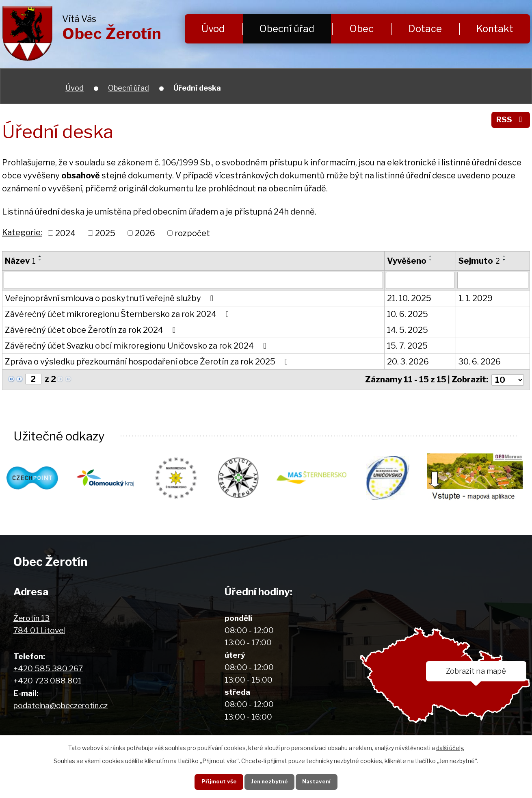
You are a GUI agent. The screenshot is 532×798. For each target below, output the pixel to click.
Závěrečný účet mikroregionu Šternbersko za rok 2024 (119, 314)
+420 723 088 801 (48, 681)
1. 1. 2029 (476, 298)
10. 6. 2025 (408, 314)
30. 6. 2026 (480, 362)
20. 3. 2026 (408, 362)
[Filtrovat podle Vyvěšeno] (420, 280)
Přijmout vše (217, 781)
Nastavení (318, 781)
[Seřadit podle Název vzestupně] (40, 256)
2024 (65, 233)
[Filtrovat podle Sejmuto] (493, 280)
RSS (510, 120)
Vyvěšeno (407, 261)
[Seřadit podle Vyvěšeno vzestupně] (431, 256)
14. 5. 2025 (408, 330)
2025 (105, 233)
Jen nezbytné (269, 781)
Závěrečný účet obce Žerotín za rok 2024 (92, 330)
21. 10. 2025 (409, 298)
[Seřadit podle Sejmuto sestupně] (504, 260)
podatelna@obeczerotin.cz (61, 706)
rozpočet (192, 233)
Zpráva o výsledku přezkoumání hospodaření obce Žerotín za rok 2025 (148, 362)
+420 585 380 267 (48, 669)
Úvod (213, 29)
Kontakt (495, 29)
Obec (361, 29)
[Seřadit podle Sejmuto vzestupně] (504, 256)
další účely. (450, 747)
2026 (145, 233)
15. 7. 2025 (407, 346)
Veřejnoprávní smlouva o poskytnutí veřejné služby (111, 298)
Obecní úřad (287, 29)
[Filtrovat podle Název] (193, 280)
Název (20, 261)
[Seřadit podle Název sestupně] (40, 260)
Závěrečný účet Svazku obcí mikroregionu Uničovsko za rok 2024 (137, 346)
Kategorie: (22, 232)
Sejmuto (479, 261)
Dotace (425, 29)
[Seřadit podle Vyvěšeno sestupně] (431, 260)
